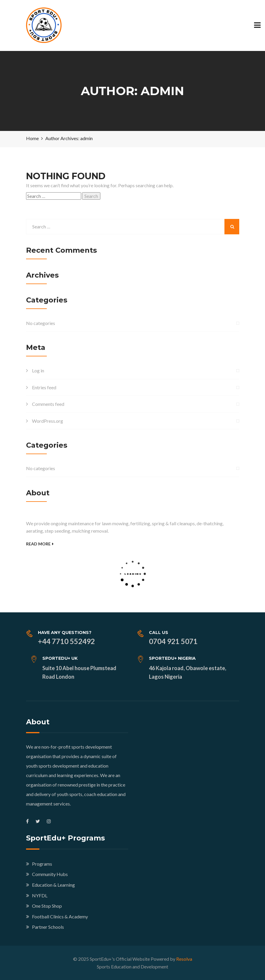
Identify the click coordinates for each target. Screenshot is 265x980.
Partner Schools (48, 927)
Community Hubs (50, 874)
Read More (40, 544)
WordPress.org (48, 421)
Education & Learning (53, 885)
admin (86, 138)
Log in (38, 370)
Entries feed (44, 387)
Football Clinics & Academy (60, 916)
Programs (42, 864)
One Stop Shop (47, 906)
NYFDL (40, 895)
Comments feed (48, 404)
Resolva (184, 959)
